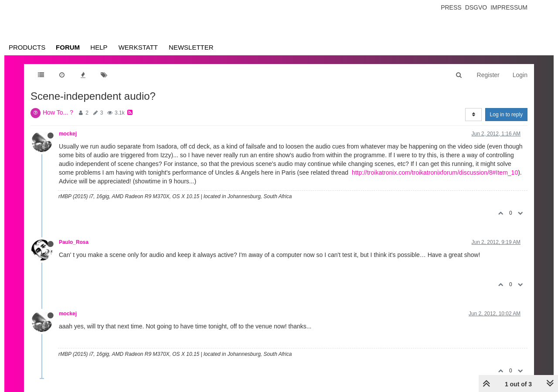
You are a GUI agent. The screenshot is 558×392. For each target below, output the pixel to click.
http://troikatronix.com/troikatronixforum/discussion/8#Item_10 (435, 172)
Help (99, 47)
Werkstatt (138, 47)
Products (27, 47)
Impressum (509, 7)
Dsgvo (476, 7)
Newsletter (191, 47)
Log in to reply (506, 115)
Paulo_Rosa (74, 242)
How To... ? (58, 112)
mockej (68, 134)
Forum (68, 47)
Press (451, 7)
